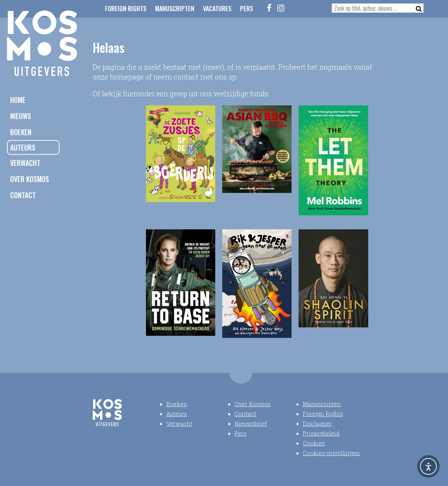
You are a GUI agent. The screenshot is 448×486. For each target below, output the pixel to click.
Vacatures (217, 8)
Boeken (21, 132)
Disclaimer (317, 423)
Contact (23, 195)
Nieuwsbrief (251, 423)
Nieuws (21, 116)
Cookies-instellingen (331, 453)
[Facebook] (269, 8)
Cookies (314, 443)
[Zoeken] (417, 8)
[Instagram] (281, 8)
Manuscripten (175, 8)
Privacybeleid (321, 433)
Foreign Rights (126, 8)
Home (18, 100)
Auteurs (23, 147)
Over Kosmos (30, 179)
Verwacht (25, 163)
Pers (247, 8)
